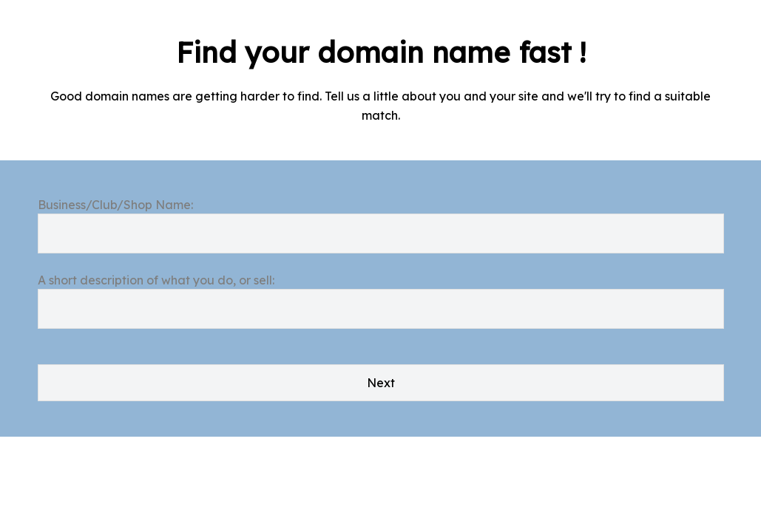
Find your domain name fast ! (381, 52)
